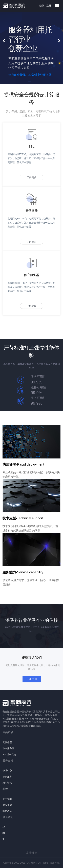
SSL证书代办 (9, 754)
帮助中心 (7, 771)
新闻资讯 (7, 783)
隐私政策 (7, 811)
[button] (4, 41)
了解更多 (32, 177)
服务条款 (7, 805)
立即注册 (32, 679)
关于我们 (7, 799)
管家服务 (7, 777)
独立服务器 (8, 748)
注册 (49, 6)
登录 (42, 6)
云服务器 (7, 742)
